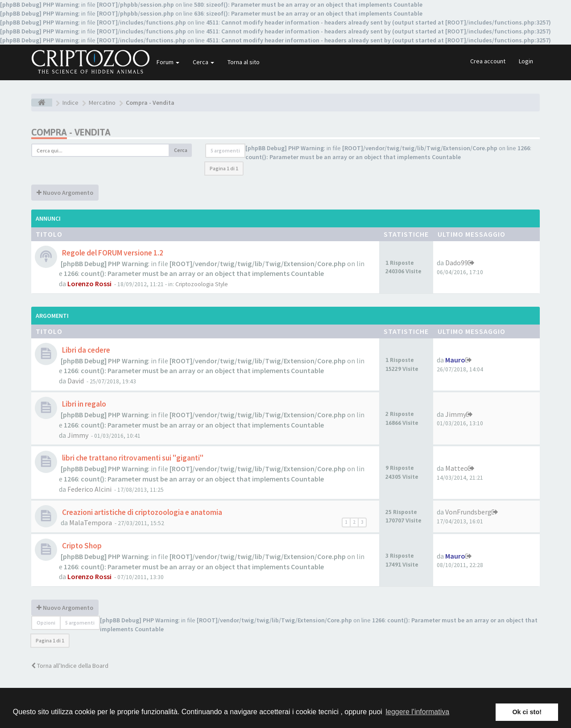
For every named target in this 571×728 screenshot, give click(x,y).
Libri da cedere (85, 350)
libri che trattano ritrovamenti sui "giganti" (132, 458)
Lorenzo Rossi (89, 284)
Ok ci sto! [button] (527, 712)
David (76, 381)
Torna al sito (244, 62)
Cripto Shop (81, 546)
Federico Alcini (89, 489)
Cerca (203, 62)
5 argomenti (225, 150)
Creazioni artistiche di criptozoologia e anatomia (141, 512)
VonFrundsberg (468, 512)
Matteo (457, 468)
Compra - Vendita (71, 132)
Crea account (488, 61)
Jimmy (78, 435)
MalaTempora (91, 522)
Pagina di (224, 168)
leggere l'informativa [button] (417, 712)
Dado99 (457, 263)
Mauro (455, 360)
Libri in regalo (83, 404)
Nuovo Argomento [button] (65, 193)
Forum (168, 62)
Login (526, 61)
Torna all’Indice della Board (70, 666)
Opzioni (46, 623)
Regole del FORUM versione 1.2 (112, 253)
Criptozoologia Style (202, 284)
